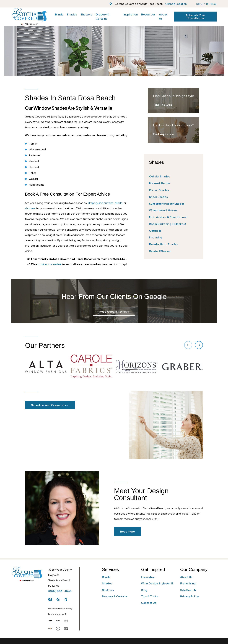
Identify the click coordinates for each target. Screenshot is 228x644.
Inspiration (148, 577)
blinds (118, 203)
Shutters (108, 590)
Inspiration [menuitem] (131, 14)
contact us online (50, 264)
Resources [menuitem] (148, 14)
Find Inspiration (163, 134)
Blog (144, 590)
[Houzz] (66, 599)
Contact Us (149, 603)
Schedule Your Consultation (195, 17)
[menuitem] (173, 176)
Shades (107, 583)
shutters (30, 208)
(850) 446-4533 (206, 4)
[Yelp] (58, 599)
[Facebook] (50, 599)
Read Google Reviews (114, 311)
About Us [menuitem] (163, 16)
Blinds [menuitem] (59, 14)
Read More (131, 531)
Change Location (176, 4)
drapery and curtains (101, 203)
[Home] (29, 17)
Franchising (188, 583)
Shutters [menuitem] (86, 14)
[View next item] (199, 345)
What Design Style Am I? (157, 583)
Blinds (106, 577)
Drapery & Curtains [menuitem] (103, 16)
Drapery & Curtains (115, 596)
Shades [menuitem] (72, 14)
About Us (186, 577)
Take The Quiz (163, 104)
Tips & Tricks (150, 596)
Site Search (188, 590)
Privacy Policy (190, 596)
